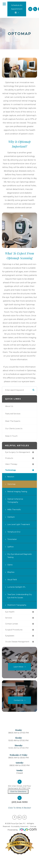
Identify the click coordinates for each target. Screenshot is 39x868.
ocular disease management (17, 642)
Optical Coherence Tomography (15, 501)
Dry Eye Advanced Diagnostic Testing (20, 556)
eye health (10, 612)
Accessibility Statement (20, 826)
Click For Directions (18, 792)
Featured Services (13, 414)
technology (11, 470)
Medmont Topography (17, 605)
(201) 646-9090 (20, 802)
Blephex (11, 572)
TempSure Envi (14, 532)
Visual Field (12, 580)
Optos (10, 565)
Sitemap (33, 826)
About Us (9, 406)
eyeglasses (10, 636)
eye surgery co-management (18, 452)
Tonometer (12, 539)
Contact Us (18, 700)
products (9, 458)
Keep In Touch (11, 436)
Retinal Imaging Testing (17, 492)
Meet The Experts (13, 421)
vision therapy (11, 464)
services (9, 618)
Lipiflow (11, 547)
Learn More (18, 667)
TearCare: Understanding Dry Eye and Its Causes (20, 596)
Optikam (11, 517)
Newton (11, 477)
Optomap (11, 484)
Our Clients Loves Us (14, 429)
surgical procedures (14, 630)
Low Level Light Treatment (19, 524)
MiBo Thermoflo (14, 510)
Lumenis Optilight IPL (16, 587)
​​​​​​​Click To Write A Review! (20, 808)
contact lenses (12, 624)
